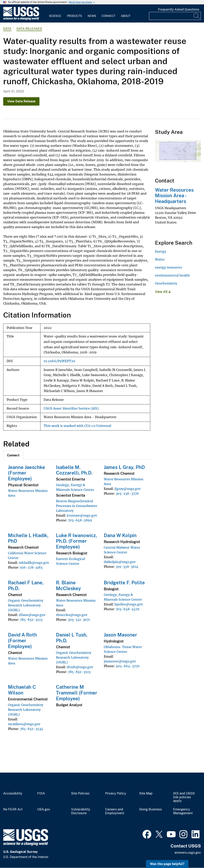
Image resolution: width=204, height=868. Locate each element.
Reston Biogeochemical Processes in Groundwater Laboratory (76, 506)
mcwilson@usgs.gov (24, 724)
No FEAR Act (13, 809)
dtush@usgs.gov (80, 667)
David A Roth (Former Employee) (22, 640)
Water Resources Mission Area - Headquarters (174, 196)
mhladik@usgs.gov (34, 563)
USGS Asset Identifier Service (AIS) (71, 408)
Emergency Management (183, 811)
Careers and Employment (115, 811)
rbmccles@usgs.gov (72, 615)
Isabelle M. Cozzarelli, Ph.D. (74, 470)
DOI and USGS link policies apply (184, 797)
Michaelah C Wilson (22, 690)
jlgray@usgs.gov (128, 489)
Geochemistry (166, 283)
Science (55, 16)
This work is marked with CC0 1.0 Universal (77, 426)
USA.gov (44, 809)
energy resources (168, 267)
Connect (108, 16)
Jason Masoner (120, 635)
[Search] (197, 16)
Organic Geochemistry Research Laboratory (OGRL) (26, 605)
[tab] (13, 455)
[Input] (175, 16)
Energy (161, 251)
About (126, 16)
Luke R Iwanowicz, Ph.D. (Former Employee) (76, 541)
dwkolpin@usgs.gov (120, 562)
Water (160, 259)
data (7, 29)
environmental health (172, 275)
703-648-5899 (80, 520)
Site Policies (80, 793)
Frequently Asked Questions (179, 9)
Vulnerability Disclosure (81, 811)
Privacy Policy (116, 793)
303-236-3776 (127, 493)
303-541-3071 (79, 620)
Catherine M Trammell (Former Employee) (77, 693)
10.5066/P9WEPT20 (59, 361)
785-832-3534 (31, 729)
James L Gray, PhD (124, 467)
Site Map (146, 793)
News (92, 16)
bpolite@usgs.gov (129, 604)
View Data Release (21, 101)
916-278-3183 (31, 567)
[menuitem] (55, 14)
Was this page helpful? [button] (167, 864)
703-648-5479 (128, 609)
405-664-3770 (128, 666)
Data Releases (29, 29)
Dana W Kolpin (120, 535)
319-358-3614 (127, 567)
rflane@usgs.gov (32, 615)
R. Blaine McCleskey (68, 585)
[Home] (21, 19)
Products (74, 16)
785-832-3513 (31, 620)
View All (163, 292)
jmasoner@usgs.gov (120, 661)
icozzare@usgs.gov (82, 515)
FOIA (41, 793)
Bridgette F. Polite (124, 583)
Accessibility (13, 793)
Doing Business (151, 809)
